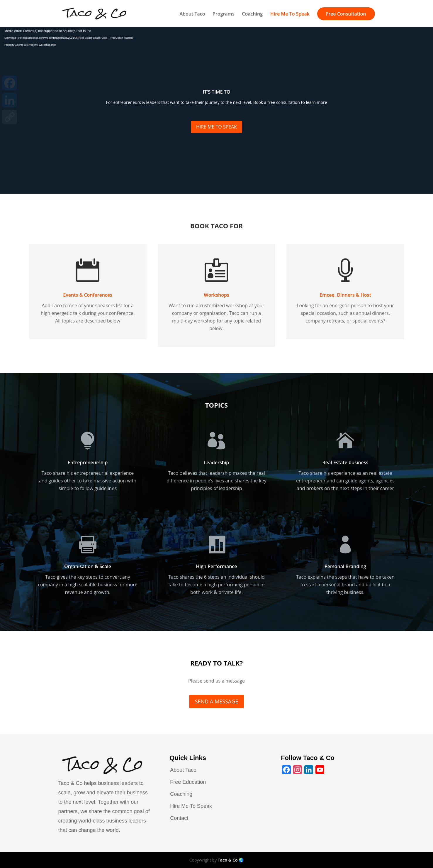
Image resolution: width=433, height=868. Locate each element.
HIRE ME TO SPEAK (216, 127)
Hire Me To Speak (290, 14)
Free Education (188, 782)
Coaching (252, 14)
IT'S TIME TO (216, 92)
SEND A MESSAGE (217, 701)
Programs (224, 14)
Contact (179, 818)
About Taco (192, 14)
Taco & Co (228, 860)
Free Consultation (346, 14)
